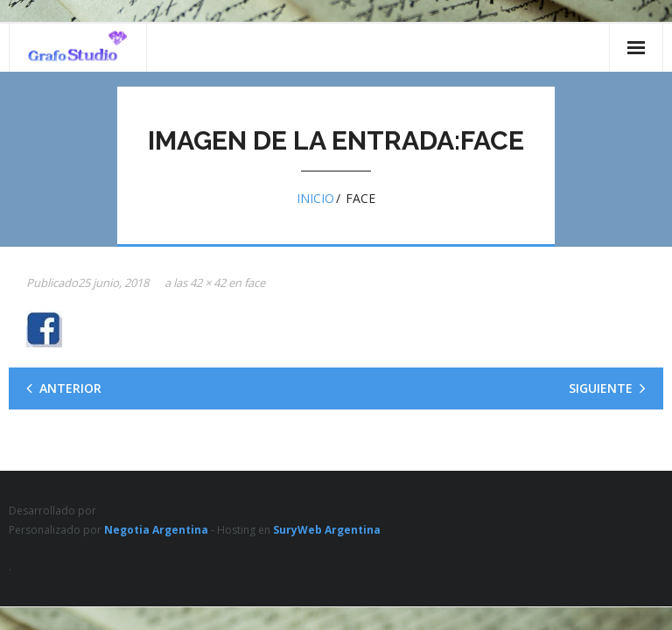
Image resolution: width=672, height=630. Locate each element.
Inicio (315, 198)
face (255, 283)
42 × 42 (208, 283)
